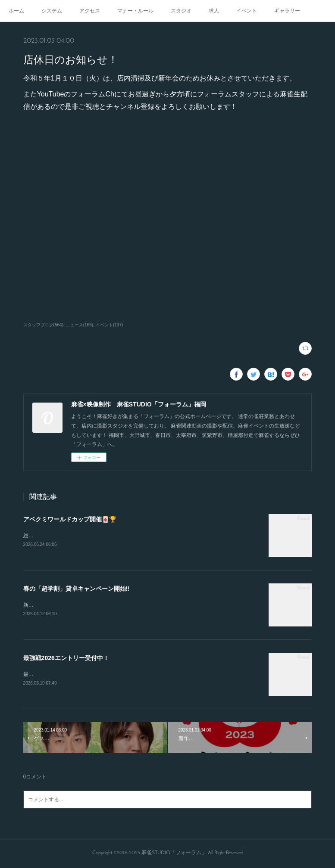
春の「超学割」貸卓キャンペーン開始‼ (76, 589)
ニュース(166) (80, 325)
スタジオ (181, 11)
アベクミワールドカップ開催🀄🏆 (70, 519)
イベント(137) (109, 325)
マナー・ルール (135, 11)
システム (52, 11)
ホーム (16, 11)
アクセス (90, 11)
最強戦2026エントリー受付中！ (66, 659)
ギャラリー (287, 11)
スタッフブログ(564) (43, 325)
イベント (247, 11)
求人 (214, 11)
